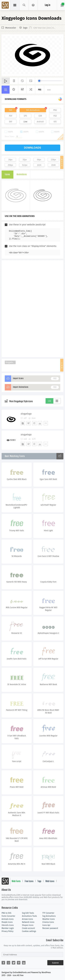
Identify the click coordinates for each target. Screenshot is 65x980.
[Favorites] (34, 423)
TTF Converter (48, 913)
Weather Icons (49, 919)
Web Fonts (16, 881)
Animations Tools (29, 916)
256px (10, 165)
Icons (7, 175)
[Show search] (24, 5)
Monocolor (11, 28)
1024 (39, 165)
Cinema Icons (48, 922)
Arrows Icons (27, 919)
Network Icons (28, 922)
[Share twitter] (14, 963)
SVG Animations (33, 110)
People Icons (7, 922)
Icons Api (46, 925)
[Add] (23, 423)
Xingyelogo (10, 362)
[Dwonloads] (40, 423)
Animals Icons (8, 919)
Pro (40, 90)
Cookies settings (29, 931)
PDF (11, 116)
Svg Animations (49, 916)
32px (25, 160)
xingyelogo (26, 414)
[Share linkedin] (24, 963)
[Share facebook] (3, 963)
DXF (11, 122)
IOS (55, 122)
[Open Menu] (33, 5)
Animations (22, 175)
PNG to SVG (6, 913)
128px (53, 160)
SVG (11, 110)
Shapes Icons (28, 925)
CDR (40, 116)
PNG (55, 110)
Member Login (8, 928)
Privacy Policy (7, 931)
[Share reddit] (8, 963)
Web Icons (50, 881)
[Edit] (29, 423)
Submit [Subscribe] (55, 963)
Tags (39, 881)
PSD (55, 116)
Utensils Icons (8, 925)
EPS (25, 116)
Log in (47, 5)
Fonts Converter (8, 916)
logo (25, 28)
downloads (33, 148)
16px (10, 160)
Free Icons (29, 881)
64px (39, 160)
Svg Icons (6, 5)
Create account (28, 928)
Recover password (50, 928)
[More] (46, 423)
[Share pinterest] (19, 963)
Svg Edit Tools (28, 913)
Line (25, 122)
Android (40, 122)
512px (25, 165)
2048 (53, 165)
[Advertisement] (32, 308)
